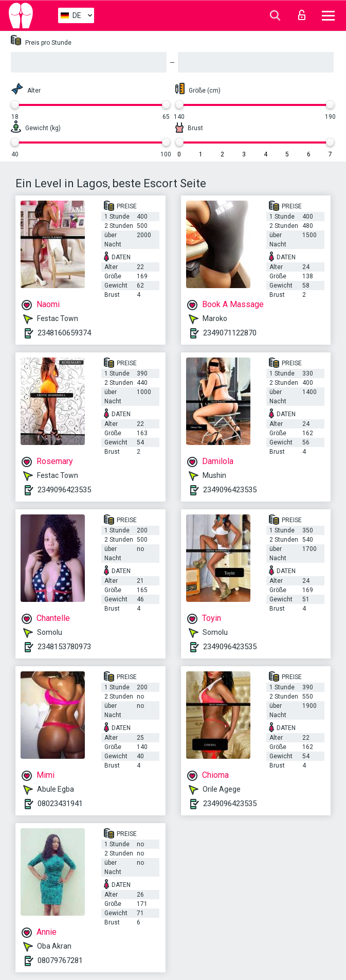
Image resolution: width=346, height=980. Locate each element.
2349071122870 (230, 333)
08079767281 (60, 960)
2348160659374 (64, 333)
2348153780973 (64, 647)
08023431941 (60, 804)
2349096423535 (64, 490)
